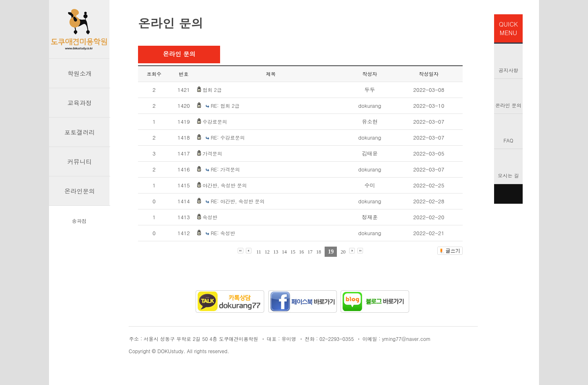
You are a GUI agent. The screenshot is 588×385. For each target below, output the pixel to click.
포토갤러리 (80, 132)
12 (267, 252)
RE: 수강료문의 (228, 137)
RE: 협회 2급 (225, 106)
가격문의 (212, 153)
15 (293, 252)
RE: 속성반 (223, 233)
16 (301, 252)
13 (276, 252)
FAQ (508, 140)
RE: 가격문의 (225, 169)
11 (259, 252)
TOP (508, 194)
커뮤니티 (80, 161)
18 (318, 252)
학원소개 (80, 73)
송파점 (79, 221)
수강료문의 (215, 121)
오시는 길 (508, 175)
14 (284, 252)
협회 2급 (212, 90)
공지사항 (508, 70)
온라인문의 (80, 191)
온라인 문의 (508, 105)
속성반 (210, 217)
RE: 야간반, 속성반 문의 (238, 201)
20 (343, 252)
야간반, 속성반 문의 (225, 185)
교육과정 (80, 103)
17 (310, 252)
